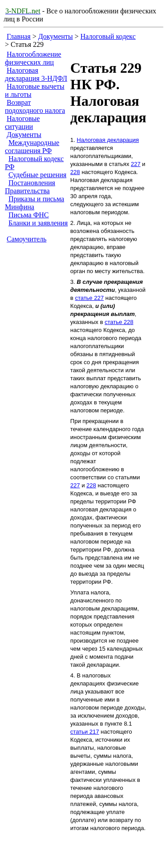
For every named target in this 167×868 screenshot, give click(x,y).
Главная (19, 36)
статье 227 (89, 298)
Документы (56, 36)
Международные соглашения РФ (32, 147)
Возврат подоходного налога (35, 106)
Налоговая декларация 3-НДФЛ (36, 74)
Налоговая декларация (108, 140)
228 (75, 172)
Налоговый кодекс (108, 36)
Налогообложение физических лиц (33, 58)
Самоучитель (26, 239)
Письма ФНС (29, 215)
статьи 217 (85, 732)
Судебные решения (37, 175)
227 (136, 164)
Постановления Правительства (30, 187)
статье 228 (119, 322)
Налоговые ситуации (22, 123)
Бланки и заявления (38, 223)
